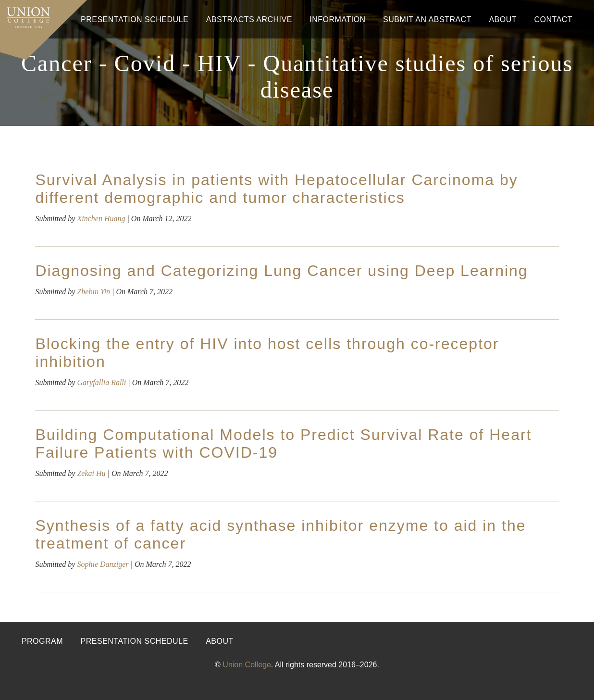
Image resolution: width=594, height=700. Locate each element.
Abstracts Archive (249, 19)
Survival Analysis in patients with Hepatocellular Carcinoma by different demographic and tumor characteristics (276, 189)
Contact (553, 19)
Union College (247, 665)
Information (337, 19)
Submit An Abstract (427, 19)
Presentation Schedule (135, 19)
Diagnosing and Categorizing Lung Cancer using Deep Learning (281, 271)
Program (42, 641)
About (503, 19)
